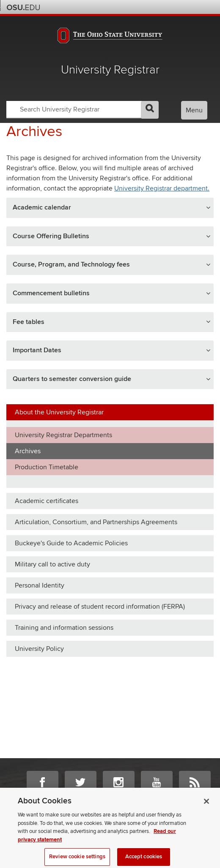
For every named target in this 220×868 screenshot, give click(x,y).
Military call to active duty (52, 564)
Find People (184, 7)
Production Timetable (47, 467)
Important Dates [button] (37, 350)
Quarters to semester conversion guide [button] (72, 379)
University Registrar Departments (63, 435)
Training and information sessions (64, 628)
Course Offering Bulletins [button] (51, 236)
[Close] (206, 806)
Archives (28, 451)
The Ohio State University (23, 8)
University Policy (39, 649)
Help (150, 7)
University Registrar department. (162, 188)
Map (173, 7)
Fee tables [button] (29, 322)
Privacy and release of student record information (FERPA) (100, 607)
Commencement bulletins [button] (51, 293)
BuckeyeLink (161, 7)
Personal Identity (40, 585)
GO (150, 110)
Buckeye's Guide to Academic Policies (71, 543)
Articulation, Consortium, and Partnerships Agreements (96, 522)
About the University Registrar (59, 412)
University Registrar (110, 70)
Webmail (196, 7)
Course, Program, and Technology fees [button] (71, 264)
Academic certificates (47, 501)
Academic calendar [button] (42, 207)
